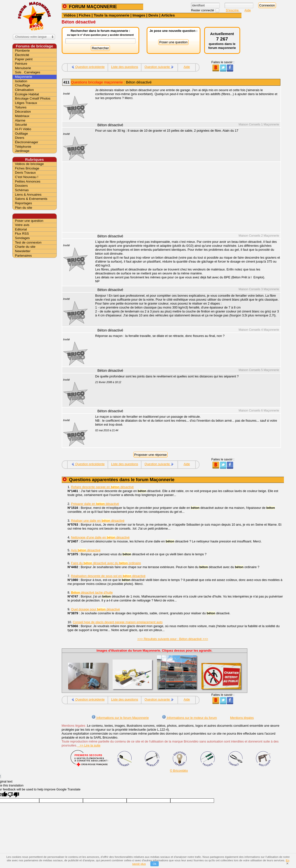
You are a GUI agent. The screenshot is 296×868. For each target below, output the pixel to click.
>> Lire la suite (89, 745)
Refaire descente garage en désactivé (102, 487)
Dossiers (21, 186)
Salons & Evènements (31, 199)
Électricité (22, 55)
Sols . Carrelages (28, 72)
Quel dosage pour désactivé (96, 609)
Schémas (22, 190)
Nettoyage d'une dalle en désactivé (100, 537)
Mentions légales (242, 718)
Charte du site (25, 247)
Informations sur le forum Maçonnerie (120, 718)
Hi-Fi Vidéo (23, 129)
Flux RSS (22, 234)
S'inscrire (233, 10)
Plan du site (24, 208)
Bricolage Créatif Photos (33, 98)
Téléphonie (23, 147)
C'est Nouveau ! (27, 177)
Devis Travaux (25, 173)
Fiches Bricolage (27, 168)
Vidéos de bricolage (30, 164)
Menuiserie (23, 68)
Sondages (22, 238)
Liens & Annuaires (28, 195)
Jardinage (22, 151)
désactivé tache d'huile (92, 592)
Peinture (21, 64)
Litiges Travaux (26, 103)
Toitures (21, 107)
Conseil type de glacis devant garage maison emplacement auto (118, 622)
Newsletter (23, 251)
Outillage (22, 134)
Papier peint (24, 59)
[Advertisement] (185, 198)
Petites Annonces (28, 181)
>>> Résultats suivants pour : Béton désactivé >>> (173, 639)
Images (139, 15)
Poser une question (29, 221)
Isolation (21, 81)
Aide (248, 10)
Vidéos (70, 15)
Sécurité (21, 125)
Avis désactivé (86, 550)
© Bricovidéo (179, 771)
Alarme (20, 120)
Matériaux (22, 116)
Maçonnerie (24, 77)
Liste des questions (125, 67)
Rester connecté (203, 10)
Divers (20, 138)
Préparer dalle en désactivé (95, 504)
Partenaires (23, 256)
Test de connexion (28, 242)
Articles (168, 15)
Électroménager (27, 142)
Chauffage (23, 85)
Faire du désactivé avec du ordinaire (106, 563)
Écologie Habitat (27, 94)
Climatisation (24, 90)
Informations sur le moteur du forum (189, 718)
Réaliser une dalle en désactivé (98, 521)
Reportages (24, 203)
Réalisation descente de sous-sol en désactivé (108, 576)
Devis (153, 15)
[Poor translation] (13, 795)
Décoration (23, 112)
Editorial (21, 229)
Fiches (85, 15)
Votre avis (22, 225)
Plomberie (22, 51)
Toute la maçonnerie (111, 15)
